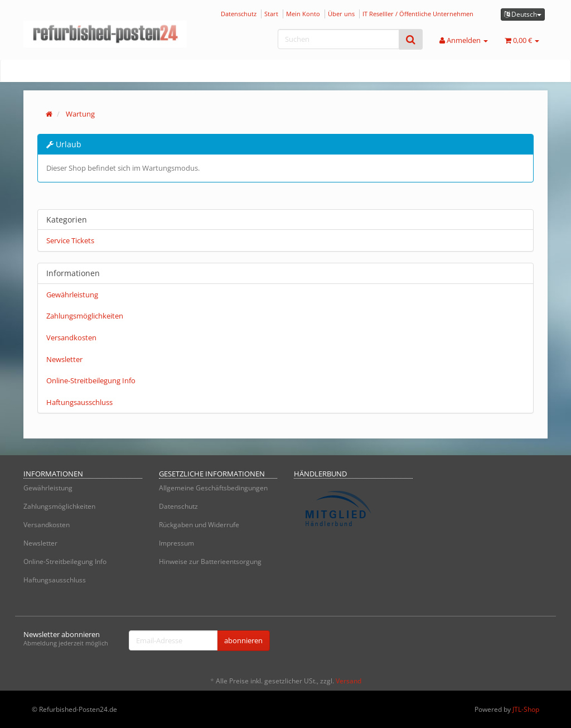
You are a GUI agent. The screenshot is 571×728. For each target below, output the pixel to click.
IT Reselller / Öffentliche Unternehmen (418, 14)
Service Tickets (70, 240)
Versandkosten (71, 338)
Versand (349, 681)
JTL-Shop (526, 709)
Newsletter (64, 359)
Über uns (341, 14)
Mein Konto (303, 14)
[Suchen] (338, 39)
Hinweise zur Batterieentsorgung (210, 561)
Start (271, 14)
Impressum (176, 543)
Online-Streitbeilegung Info (91, 380)
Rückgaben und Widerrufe (199, 525)
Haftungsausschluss (79, 402)
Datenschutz (239, 14)
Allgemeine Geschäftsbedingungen (213, 488)
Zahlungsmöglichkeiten (85, 316)
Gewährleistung (72, 295)
